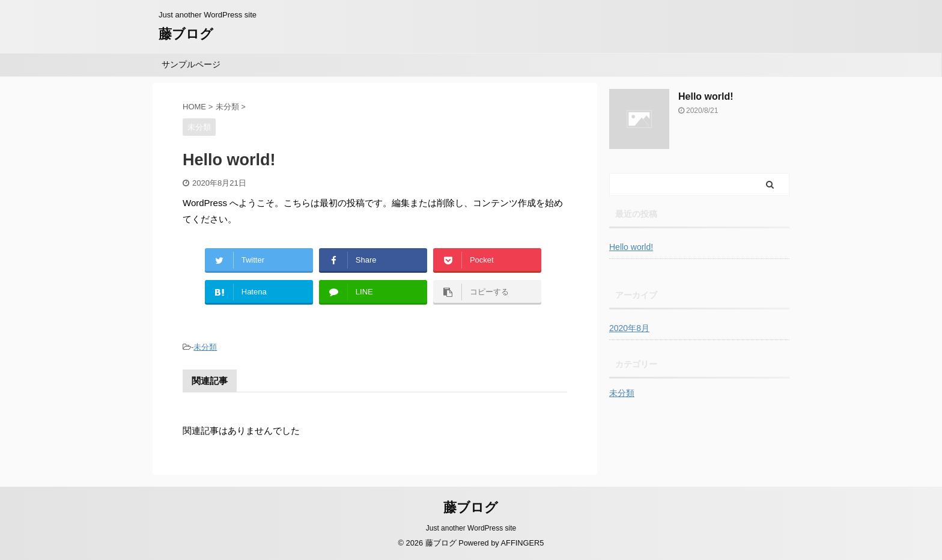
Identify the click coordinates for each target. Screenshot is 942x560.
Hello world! (706, 96)
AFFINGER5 (523, 543)
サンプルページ (191, 64)
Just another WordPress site (471, 528)
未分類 (205, 347)
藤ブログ (186, 34)
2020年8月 (629, 328)
